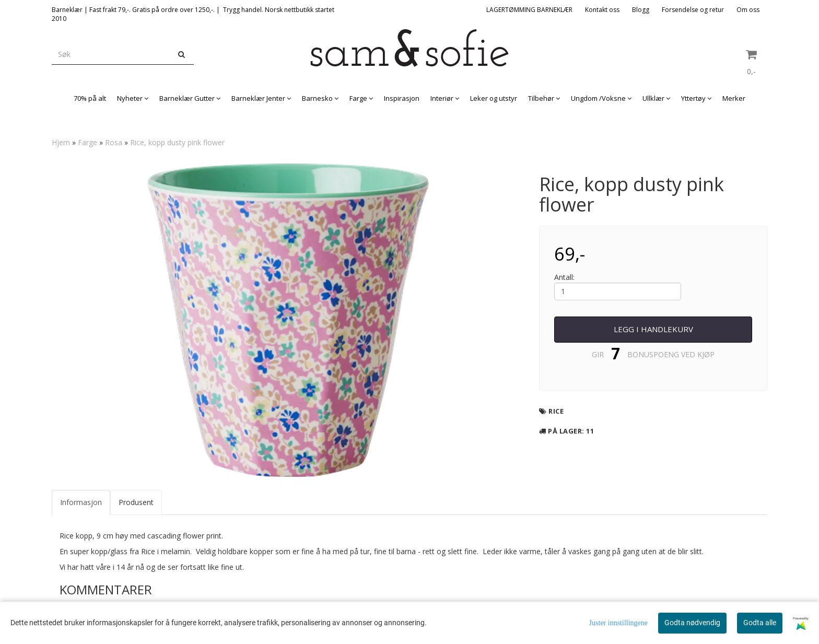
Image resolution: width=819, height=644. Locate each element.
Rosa (114, 142)
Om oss (748, 10)
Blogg (641, 10)
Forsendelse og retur (693, 10)
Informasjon (81, 502)
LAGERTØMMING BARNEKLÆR (529, 10)
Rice (556, 411)
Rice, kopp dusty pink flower (177, 142)
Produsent (136, 502)
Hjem (61, 142)
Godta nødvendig (692, 623)
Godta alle (760, 623)
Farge (87, 142)
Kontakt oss (602, 10)
